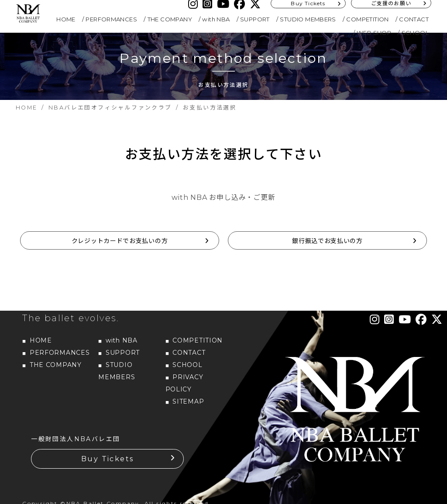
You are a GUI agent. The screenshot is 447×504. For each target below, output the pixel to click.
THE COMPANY (170, 19)
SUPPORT (255, 19)
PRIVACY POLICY (184, 383)
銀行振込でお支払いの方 (327, 241)
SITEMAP (188, 401)
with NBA (216, 19)
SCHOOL (415, 33)
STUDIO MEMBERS (308, 19)
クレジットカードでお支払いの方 (120, 241)
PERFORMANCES (111, 19)
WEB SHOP (374, 33)
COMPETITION (367, 19)
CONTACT (414, 19)
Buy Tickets (107, 459)
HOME (66, 19)
